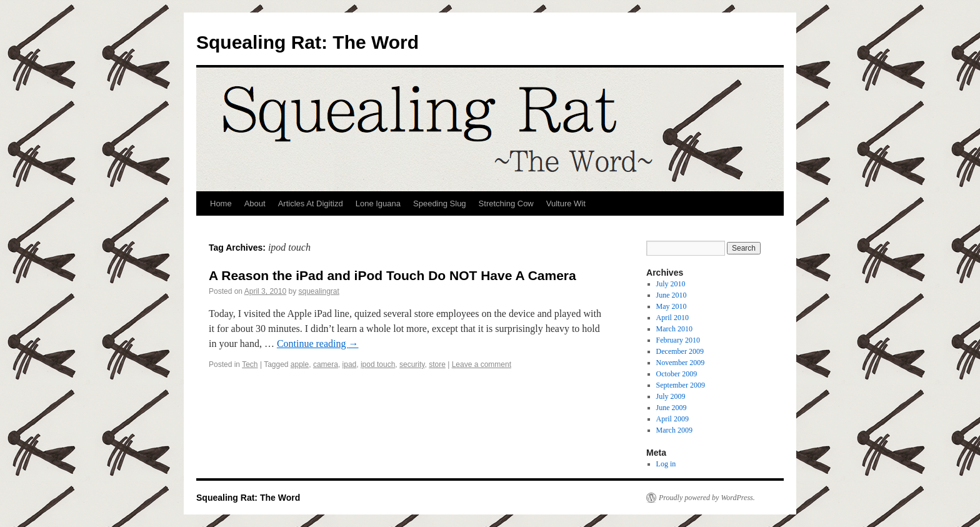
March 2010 (674, 329)
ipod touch (378, 364)
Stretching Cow (506, 203)
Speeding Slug (440, 203)
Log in (666, 464)
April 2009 (672, 419)
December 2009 (680, 351)
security (412, 364)
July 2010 (671, 284)
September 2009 (681, 385)
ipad (350, 364)
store (437, 364)
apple (300, 364)
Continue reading (318, 344)
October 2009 (677, 374)
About (255, 203)
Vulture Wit (566, 203)
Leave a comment (482, 364)
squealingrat (318, 291)
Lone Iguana (378, 203)
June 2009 (672, 408)
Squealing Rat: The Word (307, 42)
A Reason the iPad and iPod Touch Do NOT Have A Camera (392, 275)
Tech (250, 364)
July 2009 (671, 396)
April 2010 (672, 318)
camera (326, 364)
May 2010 (672, 306)
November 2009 (681, 363)
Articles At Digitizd (311, 203)
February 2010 (678, 340)
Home (221, 203)
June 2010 (672, 295)
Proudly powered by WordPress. (707, 498)
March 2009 (674, 430)
